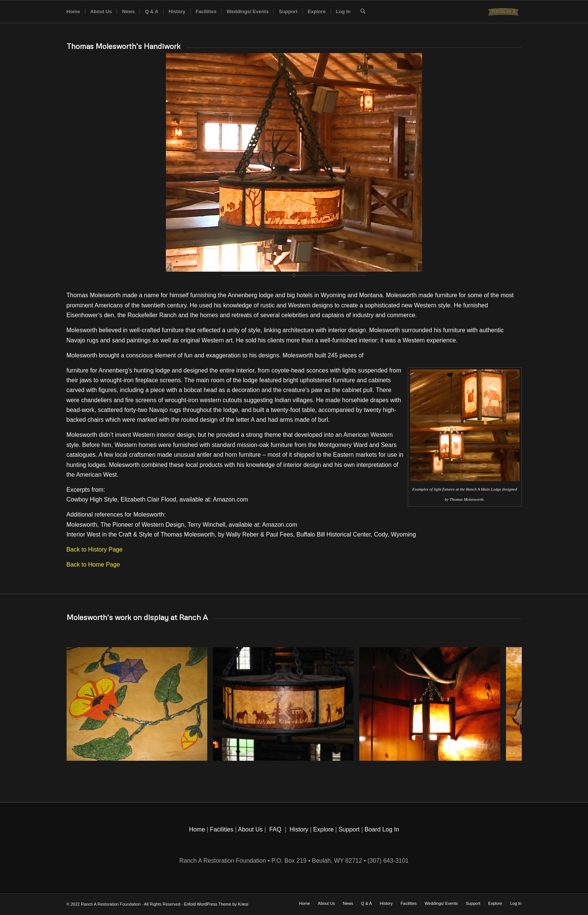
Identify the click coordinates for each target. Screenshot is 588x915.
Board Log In (382, 829)
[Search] (363, 12)
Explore (324, 829)
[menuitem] (73, 12)
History (299, 829)
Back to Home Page (93, 565)
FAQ (275, 829)
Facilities (222, 829)
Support (349, 829)
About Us (251, 829)
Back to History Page (95, 549)
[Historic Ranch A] (504, 12)
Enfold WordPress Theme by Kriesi (216, 904)
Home (197, 829)
